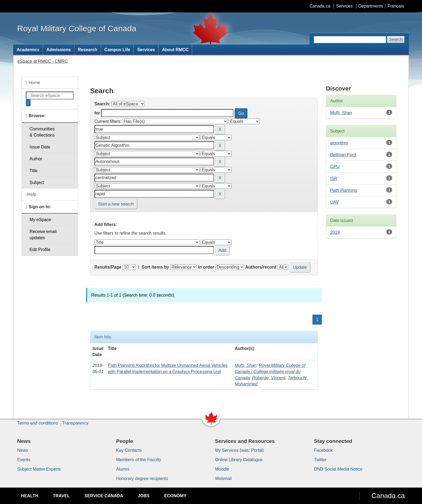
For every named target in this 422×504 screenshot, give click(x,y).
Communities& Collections (42, 132)
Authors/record (261, 267)
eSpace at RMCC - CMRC (43, 61)
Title (34, 171)
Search (396, 39)
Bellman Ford (343, 155)
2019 (335, 232)
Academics (28, 50)
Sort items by (155, 267)
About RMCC (175, 50)
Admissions (59, 50)
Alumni (123, 469)
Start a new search (116, 204)
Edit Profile (40, 250)
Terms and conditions (38, 423)
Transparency (75, 423)
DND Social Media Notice (338, 469)
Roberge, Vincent (269, 378)
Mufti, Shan (246, 365)
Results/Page (108, 267)
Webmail (223, 479)
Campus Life (117, 50)
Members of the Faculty (139, 460)
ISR (334, 178)
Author (36, 159)
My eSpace (40, 220)
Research (87, 50)
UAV (335, 202)
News (23, 450)
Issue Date (40, 147)
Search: (102, 104)
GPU (335, 167)
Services (344, 6)
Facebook (323, 450)
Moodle (222, 469)
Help (31, 194)
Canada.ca (320, 6)
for (97, 113)
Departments (371, 6)
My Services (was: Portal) (239, 450)
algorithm (339, 143)
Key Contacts (129, 450)
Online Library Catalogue (239, 460)
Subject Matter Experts (39, 469)
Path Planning (344, 190)
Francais (396, 6)
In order (206, 267)
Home (33, 83)
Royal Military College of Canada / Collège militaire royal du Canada (270, 372)
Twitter (320, 460)
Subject (37, 183)
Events (24, 460)
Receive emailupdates (43, 235)
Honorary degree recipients (142, 479)
